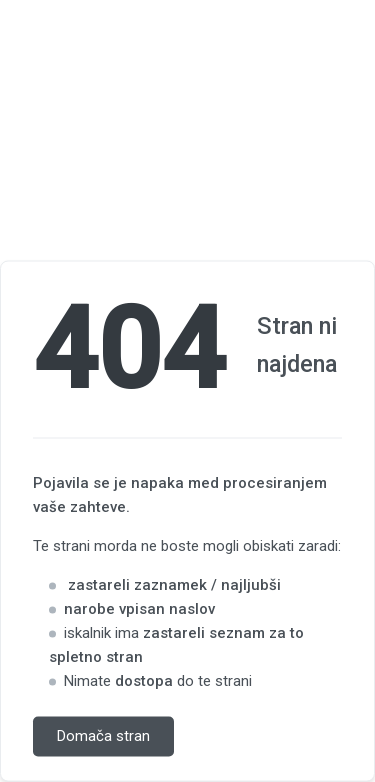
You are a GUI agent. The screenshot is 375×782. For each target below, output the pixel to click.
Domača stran (103, 737)
